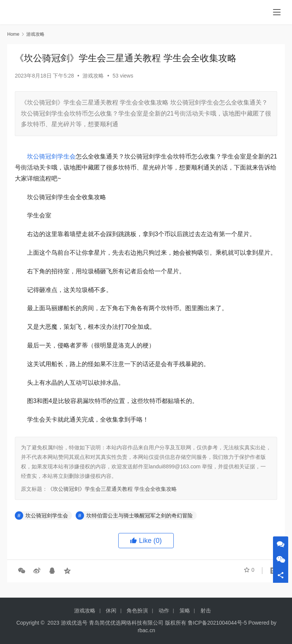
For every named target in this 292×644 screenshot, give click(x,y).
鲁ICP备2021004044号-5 (217, 623)
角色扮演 (137, 611)
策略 (185, 611)
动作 (164, 611)
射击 (206, 611)
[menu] (277, 12)
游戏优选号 (74, 623)
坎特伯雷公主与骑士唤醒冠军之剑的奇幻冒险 (140, 516)
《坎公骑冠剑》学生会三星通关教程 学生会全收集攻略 (112, 489)
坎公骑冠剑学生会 (51, 156)
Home (13, 34)
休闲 (111, 611)
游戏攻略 (93, 76)
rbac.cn (146, 630)
